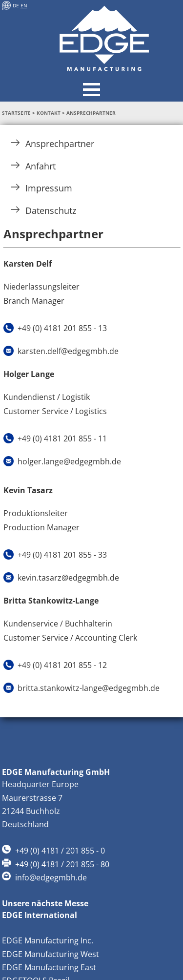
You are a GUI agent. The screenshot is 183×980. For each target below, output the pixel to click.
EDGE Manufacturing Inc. (48, 940)
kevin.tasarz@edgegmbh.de (68, 578)
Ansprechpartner (52, 144)
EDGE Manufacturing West (51, 954)
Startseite (16, 113)
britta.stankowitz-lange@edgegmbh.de (89, 688)
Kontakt (49, 113)
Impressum (41, 188)
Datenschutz (43, 210)
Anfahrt (33, 166)
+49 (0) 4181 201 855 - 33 (62, 555)
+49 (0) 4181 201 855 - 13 (62, 328)
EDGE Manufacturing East (49, 967)
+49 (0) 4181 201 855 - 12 (62, 665)
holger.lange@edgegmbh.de (69, 461)
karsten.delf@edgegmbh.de (68, 351)
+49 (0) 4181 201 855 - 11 (62, 438)
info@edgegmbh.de (51, 877)
